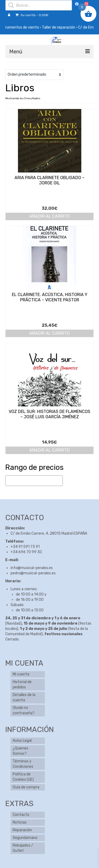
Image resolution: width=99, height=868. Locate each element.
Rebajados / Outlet (23, 848)
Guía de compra (26, 787)
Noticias (20, 822)
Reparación (22, 830)
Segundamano (25, 838)
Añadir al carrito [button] (49, 216)
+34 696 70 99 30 (26, 552)
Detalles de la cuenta (24, 697)
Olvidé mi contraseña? (24, 710)
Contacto (21, 815)
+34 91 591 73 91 (25, 547)
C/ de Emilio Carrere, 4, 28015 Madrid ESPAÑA (49, 533)
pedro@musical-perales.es (33, 573)
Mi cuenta (21, 674)
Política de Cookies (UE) (23, 777)
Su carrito (32, 15)
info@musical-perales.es (32, 568)
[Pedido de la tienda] (34, 75)
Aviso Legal (22, 741)
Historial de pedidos (22, 685)
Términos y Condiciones (23, 764)
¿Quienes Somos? (20, 751)
